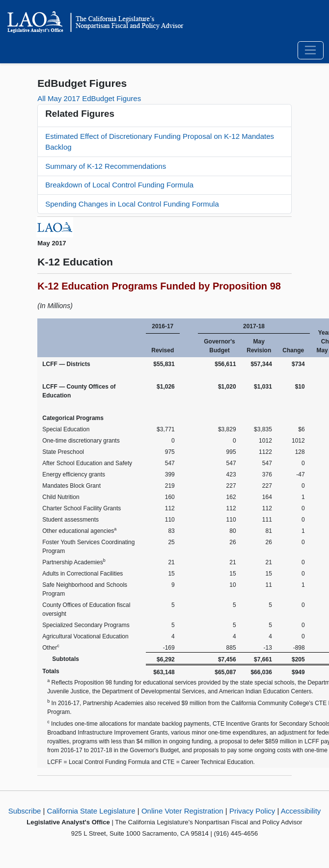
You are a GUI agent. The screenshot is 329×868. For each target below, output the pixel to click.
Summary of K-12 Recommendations (106, 166)
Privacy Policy (252, 811)
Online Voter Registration (182, 811)
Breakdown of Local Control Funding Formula (119, 185)
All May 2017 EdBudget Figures (89, 98)
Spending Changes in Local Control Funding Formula (132, 204)
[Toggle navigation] (311, 51)
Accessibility (301, 811)
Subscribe (25, 811)
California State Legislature (91, 811)
